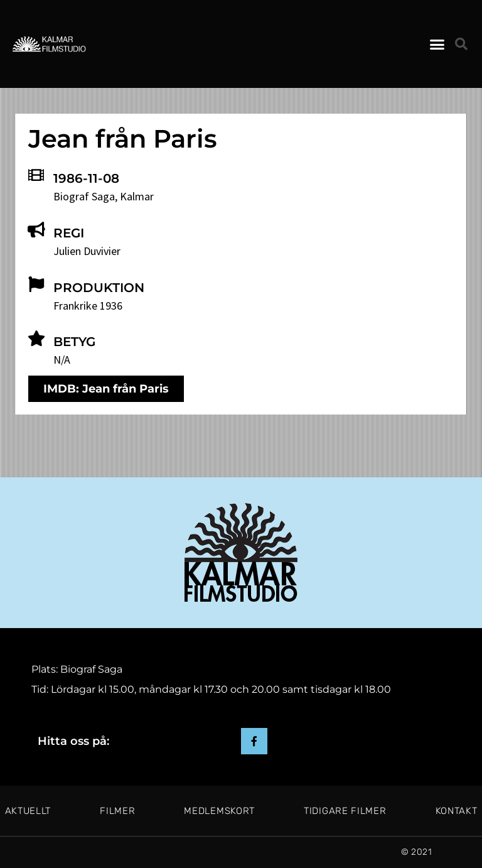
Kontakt (457, 811)
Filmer (117, 811)
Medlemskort (219, 811)
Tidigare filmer (345, 811)
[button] (437, 44)
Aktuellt (28, 811)
